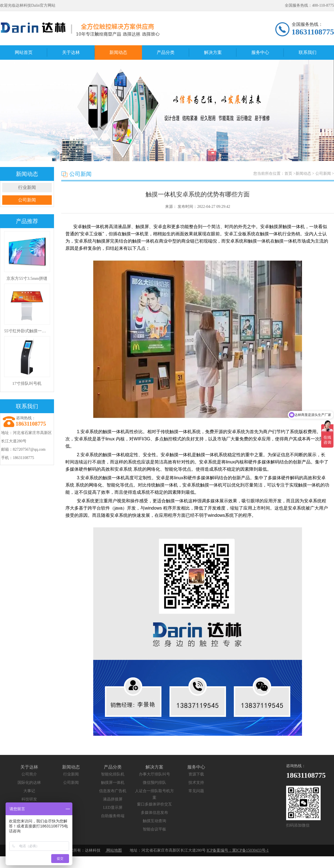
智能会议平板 (154, 829)
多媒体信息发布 (154, 813)
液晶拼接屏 (113, 799)
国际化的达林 (29, 783)
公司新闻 (27, 200)
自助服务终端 (113, 816)
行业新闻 (27, 187)
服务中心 (260, 52)
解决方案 (213, 52)
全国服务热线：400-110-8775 (309, 5)
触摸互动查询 (154, 821)
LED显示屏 (113, 808)
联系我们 (308, 52)
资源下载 (196, 774)
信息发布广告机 (113, 791)
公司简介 (29, 774)
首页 (288, 174)
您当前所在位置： (294, 174)
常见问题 (196, 791)
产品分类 (166, 52)
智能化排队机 (113, 774)
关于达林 (71, 52)
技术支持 (196, 783)
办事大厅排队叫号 (154, 774)
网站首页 (24, 52)
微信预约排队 (154, 783)
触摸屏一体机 (113, 783)
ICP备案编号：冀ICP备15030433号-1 (238, 850)
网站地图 (114, 850)
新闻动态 (118, 52)
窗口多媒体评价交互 (154, 804)
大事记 (29, 791)
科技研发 (29, 799)
